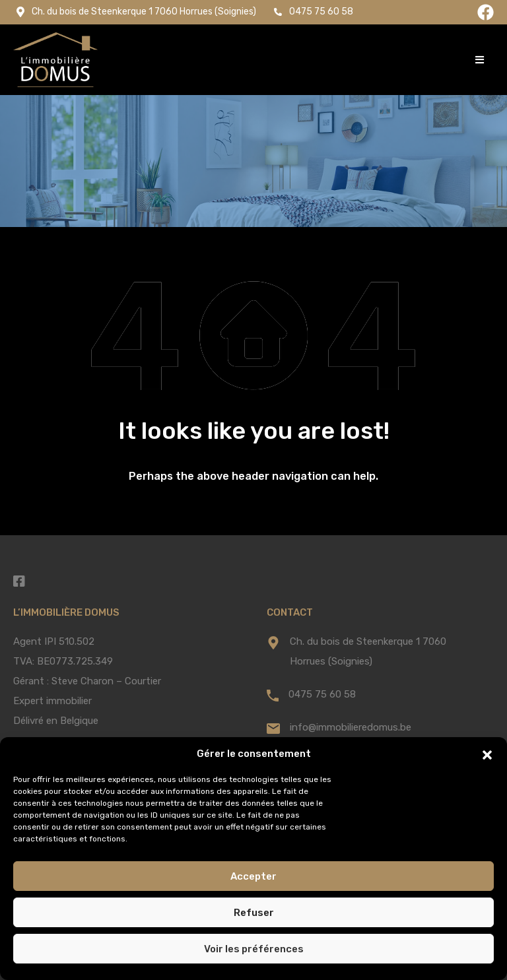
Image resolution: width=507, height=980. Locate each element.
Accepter (253, 876)
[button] (487, 754)
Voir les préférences (254, 949)
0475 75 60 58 (322, 694)
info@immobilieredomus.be (351, 727)
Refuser (254, 913)
